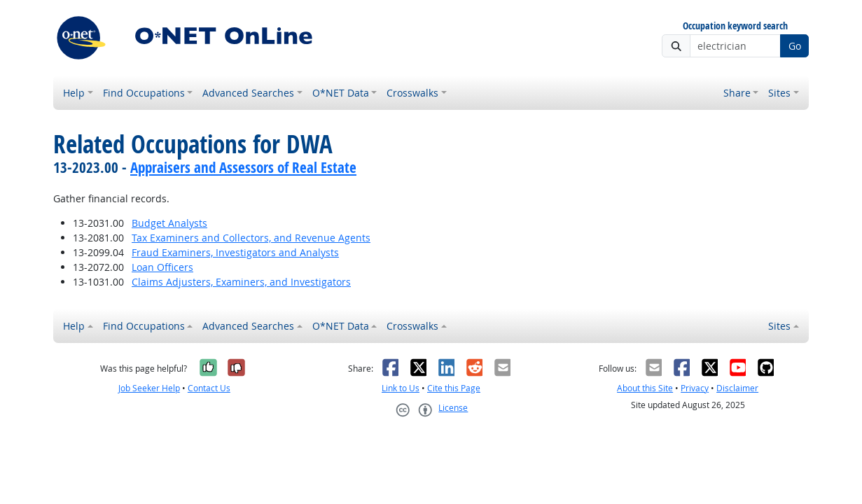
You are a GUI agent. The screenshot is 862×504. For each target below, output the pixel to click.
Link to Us (401, 388)
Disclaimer (737, 388)
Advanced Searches (248, 93)
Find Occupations (144, 93)
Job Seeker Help (149, 388)
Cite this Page (454, 388)
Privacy (695, 388)
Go (795, 46)
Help (74, 93)
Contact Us (209, 388)
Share (737, 93)
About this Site (645, 388)
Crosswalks (412, 93)
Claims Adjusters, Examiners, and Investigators (241, 282)
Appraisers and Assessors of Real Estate (243, 167)
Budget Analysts (169, 223)
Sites (779, 93)
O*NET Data (341, 93)
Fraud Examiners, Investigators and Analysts (235, 252)
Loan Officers (162, 267)
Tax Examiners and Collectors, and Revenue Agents (251, 238)
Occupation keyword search (735, 26)
